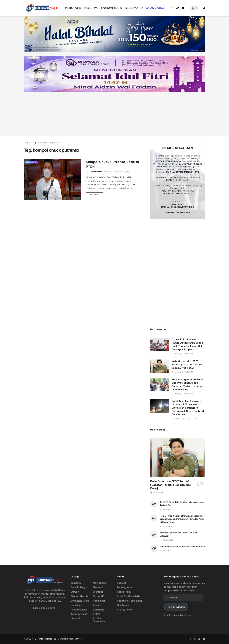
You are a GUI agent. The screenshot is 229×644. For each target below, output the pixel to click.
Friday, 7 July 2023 (114, 172)
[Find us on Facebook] (191, 639)
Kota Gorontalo (79, 614)
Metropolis (99, 583)
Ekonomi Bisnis (79, 596)
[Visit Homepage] (42, 8)
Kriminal (75, 619)
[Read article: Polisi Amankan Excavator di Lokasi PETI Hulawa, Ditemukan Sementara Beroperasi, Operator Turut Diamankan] (160, 406)
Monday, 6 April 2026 (182, 372)
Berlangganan (176, 607)
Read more (96, 195)
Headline (76, 605)
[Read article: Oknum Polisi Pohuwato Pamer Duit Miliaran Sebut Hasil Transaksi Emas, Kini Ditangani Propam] (160, 345)
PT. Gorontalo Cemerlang (44, 639)
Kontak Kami (124, 592)
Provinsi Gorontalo (99, 620)
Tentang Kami (125, 587)
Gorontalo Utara (80, 601)
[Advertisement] (114, 114)
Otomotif (98, 596)
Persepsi (98, 605)
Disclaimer (123, 605)
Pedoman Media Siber (129, 601)
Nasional (32, 162)
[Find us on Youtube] (204, 639)
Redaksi (121, 583)
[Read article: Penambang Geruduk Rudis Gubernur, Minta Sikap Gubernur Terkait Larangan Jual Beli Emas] (160, 385)
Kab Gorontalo (79, 610)
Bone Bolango (78, 587)
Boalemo (76, 583)
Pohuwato (99, 610)
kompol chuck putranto (50, 143)
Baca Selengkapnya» (45, 608)
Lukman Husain (96, 172)
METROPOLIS (73, 8)
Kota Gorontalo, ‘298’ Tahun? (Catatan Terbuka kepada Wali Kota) (187, 364)
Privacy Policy (125, 610)
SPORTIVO (132, 8)
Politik (97, 614)
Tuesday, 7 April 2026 (182, 354)
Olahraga (98, 592)
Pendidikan (99, 601)
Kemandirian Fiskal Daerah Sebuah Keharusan (182, 546)
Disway (75, 592)
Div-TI (79, 639)
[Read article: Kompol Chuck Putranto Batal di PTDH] (52, 180)
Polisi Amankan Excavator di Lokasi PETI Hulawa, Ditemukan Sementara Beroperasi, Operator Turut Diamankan (188, 408)
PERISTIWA (91, 8)
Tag (34, 143)
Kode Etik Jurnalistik (128, 596)
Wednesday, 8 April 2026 (184, 419)
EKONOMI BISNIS (111, 8)
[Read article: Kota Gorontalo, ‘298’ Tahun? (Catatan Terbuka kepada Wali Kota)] (160, 366)
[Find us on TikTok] (177, 8)
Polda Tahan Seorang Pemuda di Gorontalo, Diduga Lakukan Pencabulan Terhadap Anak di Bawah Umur (182, 519)
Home (27, 143)
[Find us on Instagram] (195, 639)
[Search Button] (204, 8)
